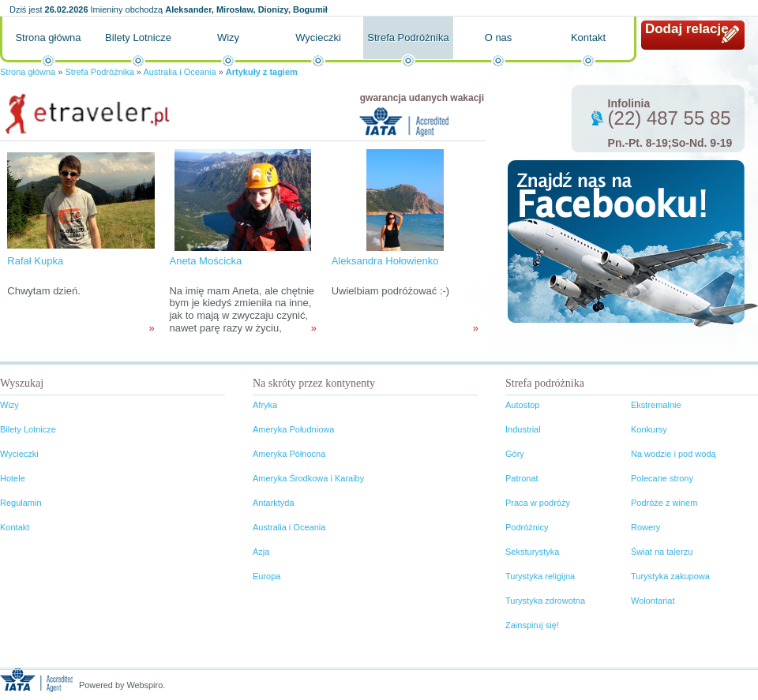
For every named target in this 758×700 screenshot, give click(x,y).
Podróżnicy (527, 527)
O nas (499, 37)
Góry (515, 454)
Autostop (522, 405)
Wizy (228, 37)
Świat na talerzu (662, 552)
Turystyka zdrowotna (545, 601)
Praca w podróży (538, 503)
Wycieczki (318, 37)
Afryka (265, 405)
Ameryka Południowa (293, 429)
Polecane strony (662, 478)
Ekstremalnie (656, 405)
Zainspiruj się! (532, 625)
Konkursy (649, 429)
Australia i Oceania (179, 72)
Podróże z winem (664, 503)
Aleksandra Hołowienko (385, 261)
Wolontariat (653, 601)
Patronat (522, 478)
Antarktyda (274, 503)
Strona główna (48, 37)
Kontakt (588, 37)
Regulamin (21, 503)
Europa (266, 576)
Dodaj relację (687, 29)
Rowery (645, 527)
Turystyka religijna (540, 576)
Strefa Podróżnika (408, 37)
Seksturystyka (532, 552)
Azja (261, 552)
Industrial (523, 429)
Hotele (13, 478)
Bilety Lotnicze (138, 37)
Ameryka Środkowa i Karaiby (308, 478)
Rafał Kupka (35, 261)
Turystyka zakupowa (670, 576)
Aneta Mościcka (205, 261)
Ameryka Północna (289, 454)
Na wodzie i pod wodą (674, 454)
